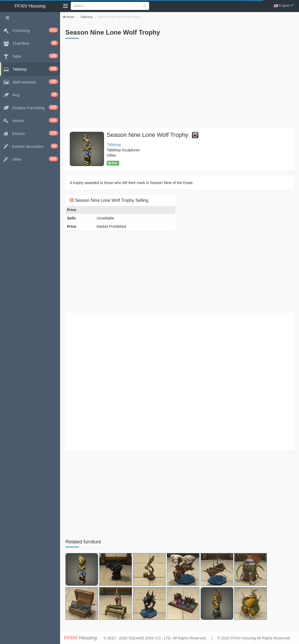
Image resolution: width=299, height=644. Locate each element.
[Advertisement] (180, 85)
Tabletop (86, 17)
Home (70, 17)
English (283, 6)
